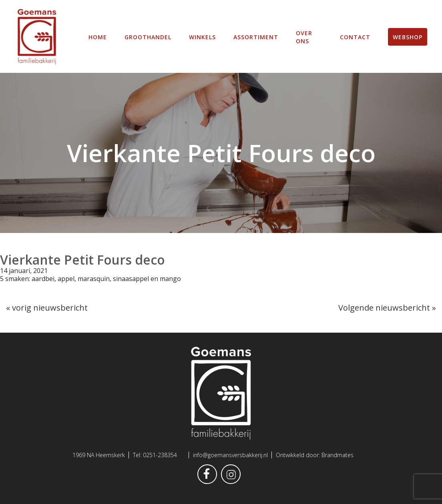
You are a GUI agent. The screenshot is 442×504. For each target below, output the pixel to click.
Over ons (304, 36)
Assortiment (256, 36)
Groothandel (148, 36)
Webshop (408, 36)
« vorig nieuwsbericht (47, 307)
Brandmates (338, 455)
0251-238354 (160, 455)
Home (98, 36)
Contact (355, 36)
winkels (202, 36)
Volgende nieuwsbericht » (387, 307)
